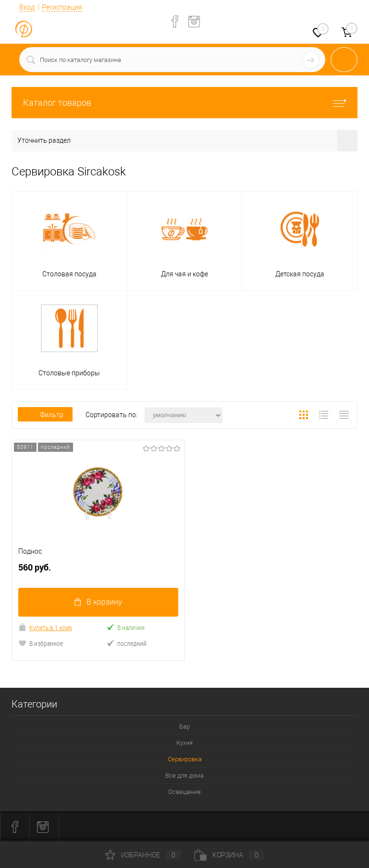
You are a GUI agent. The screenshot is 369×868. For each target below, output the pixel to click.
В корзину (98, 602)
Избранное (143, 855)
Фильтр (45, 415)
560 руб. (98, 571)
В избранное (41, 643)
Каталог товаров (184, 103)
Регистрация (62, 7)
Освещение (184, 792)
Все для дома (184, 775)
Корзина (229, 855)
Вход (27, 7)
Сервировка (185, 759)
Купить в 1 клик (45, 627)
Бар (184, 726)
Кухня (184, 743)
